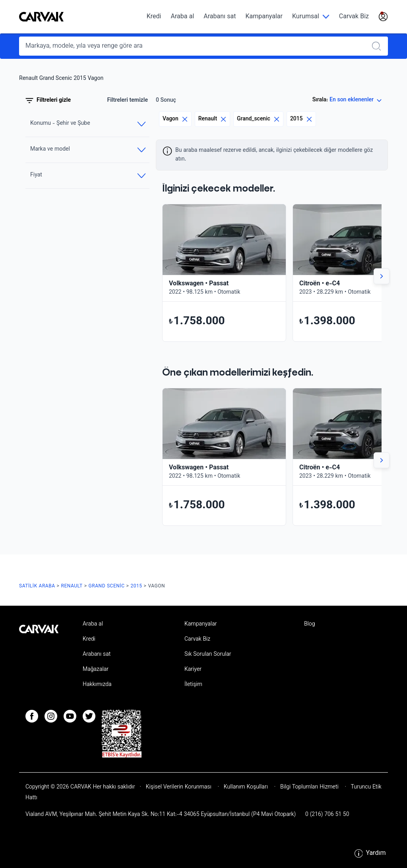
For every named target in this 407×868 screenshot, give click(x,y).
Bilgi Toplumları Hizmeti (309, 787)
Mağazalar (96, 670)
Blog (310, 624)
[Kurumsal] (311, 17)
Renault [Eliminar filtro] (212, 119)
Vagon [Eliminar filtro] (175, 119)
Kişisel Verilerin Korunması (179, 787)
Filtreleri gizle (48, 101)
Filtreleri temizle (127, 101)
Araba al (182, 17)
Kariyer (193, 670)
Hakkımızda (97, 685)
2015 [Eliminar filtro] (301, 119)
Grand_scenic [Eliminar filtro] (258, 119)
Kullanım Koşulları (246, 787)
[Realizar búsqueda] (379, 46)
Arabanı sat (220, 17)
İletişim (193, 685)
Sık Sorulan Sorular (208, 655)
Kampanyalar (264, 17)
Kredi (154, 17)
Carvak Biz (354, 17)
